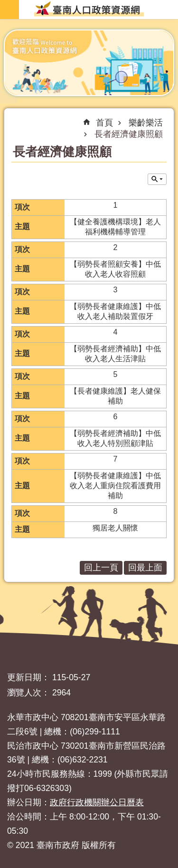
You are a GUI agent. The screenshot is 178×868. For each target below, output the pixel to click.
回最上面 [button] (145, 568)
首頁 (104, 123)
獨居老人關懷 (115, 528)
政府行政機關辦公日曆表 (97, 802)
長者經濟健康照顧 (129, 134)
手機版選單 (9, 10)
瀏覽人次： (28, 693)
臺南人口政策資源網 (89, 8)
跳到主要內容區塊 (5, 5)
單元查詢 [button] (157, 179)
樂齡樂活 (146, 123)
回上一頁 (101, 568)
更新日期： (28, 677)
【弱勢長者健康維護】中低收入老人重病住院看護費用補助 (115, 486)
